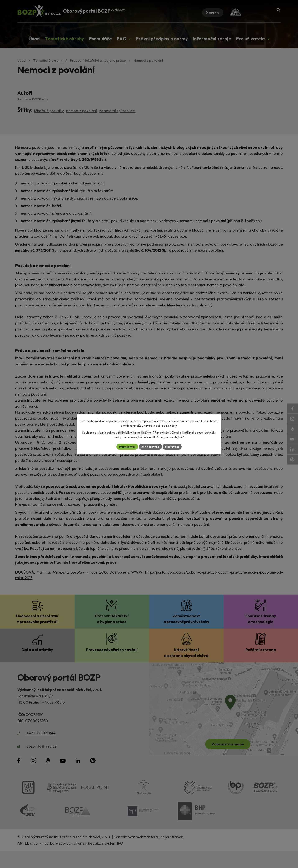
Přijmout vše (125, 447)
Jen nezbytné (150, 447)
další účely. (171, 425)
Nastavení (174, 447)
